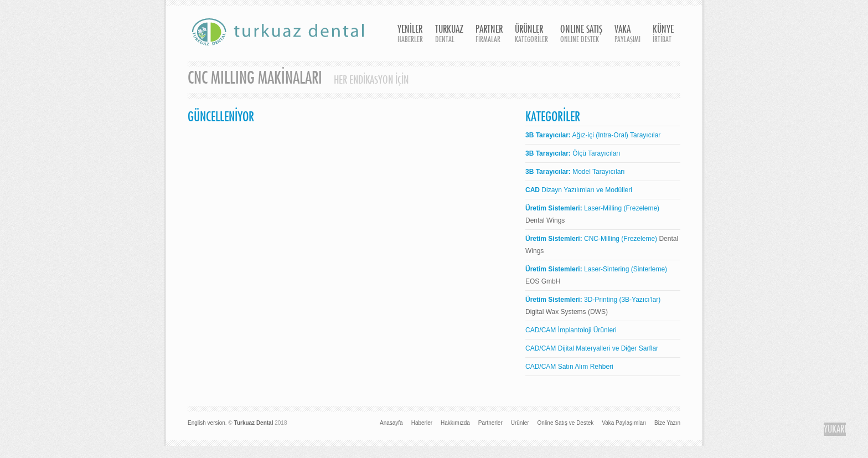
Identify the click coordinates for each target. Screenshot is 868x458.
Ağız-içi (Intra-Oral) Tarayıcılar (593, 135)
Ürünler (520, 423)
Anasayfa (391, 423)
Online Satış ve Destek (566, 423)
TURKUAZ (449, 35)
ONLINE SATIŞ (581, 35)
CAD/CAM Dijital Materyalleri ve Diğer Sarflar (592, 348)
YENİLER (410, 35)
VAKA (627, 35)
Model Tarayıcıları (575, 172)
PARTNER (489, 35)
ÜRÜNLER (531, 35)
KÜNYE (663, 35)
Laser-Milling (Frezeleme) (592, 208)
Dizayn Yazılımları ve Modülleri (579, 190)
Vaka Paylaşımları (624, 423)
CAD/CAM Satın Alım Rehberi (569, 367)
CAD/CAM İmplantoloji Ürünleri (571, 330)
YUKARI (835, 429)
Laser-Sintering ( (579, 269)
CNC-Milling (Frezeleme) (591, 239)
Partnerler (490, 423)
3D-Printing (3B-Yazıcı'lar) (593, 300)
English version (206, 423)
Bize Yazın (667, 423)
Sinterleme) (650, 269)
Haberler (422, 423)
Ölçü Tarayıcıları (573, 153)
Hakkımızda (455, 423)
